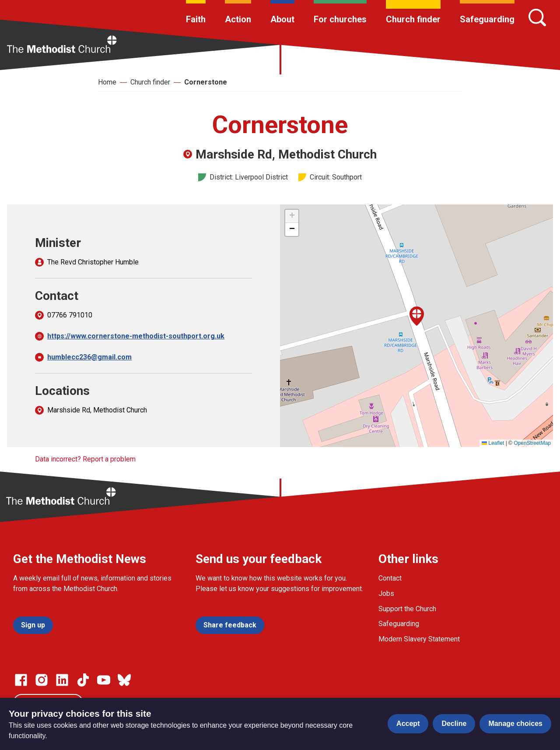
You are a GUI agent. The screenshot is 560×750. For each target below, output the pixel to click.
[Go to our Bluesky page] (124, 680)
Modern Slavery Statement (419, 639)
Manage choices (515, 724)
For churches (340, 19)
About (282, 19)
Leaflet (493, 443)
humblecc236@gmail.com (89, 357)
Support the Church (407, 609)
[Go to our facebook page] (21, 680)
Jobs (386, 593)
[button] (417, 316)
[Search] (537, 18)
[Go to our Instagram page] (42, 680)
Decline (454, 724)
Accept (408, 724)
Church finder (413, 19)
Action (238, 19)
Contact (390, 578)
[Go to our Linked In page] (62, 680)
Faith (196, 19)
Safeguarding (487, 19)
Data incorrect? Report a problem (85, 459)
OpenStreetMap (532, 443)
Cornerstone (206, 82)
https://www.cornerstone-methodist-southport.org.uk (136, 336)
